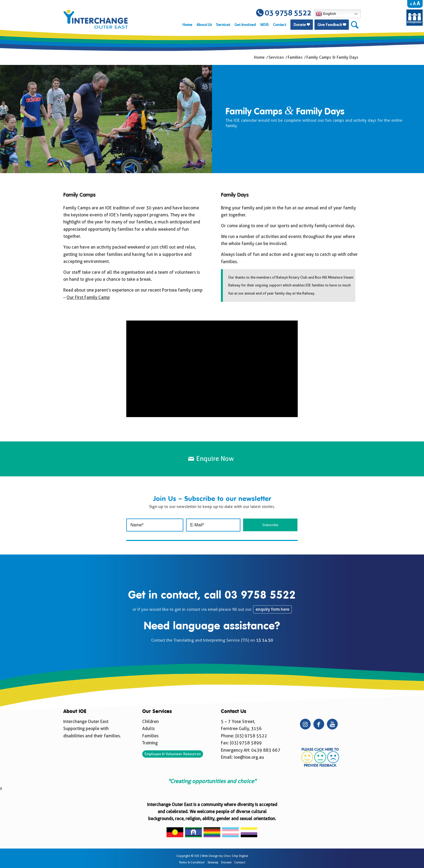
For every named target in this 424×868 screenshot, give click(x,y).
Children (150, 722)
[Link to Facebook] (319, 724)
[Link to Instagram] (305, 724)
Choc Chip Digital (236, 856)
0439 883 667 (266, 750)
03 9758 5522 (260, 596)
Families (150, 736)
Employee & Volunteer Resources (173, 754)
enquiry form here (272, 609)
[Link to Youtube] (332, 724)
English (326, 14)
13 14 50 (264, 640)
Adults (148, 729)
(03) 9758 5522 (251, 736)
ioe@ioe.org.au (249, 757)
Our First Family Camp (88, 297)
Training (150, 743)
